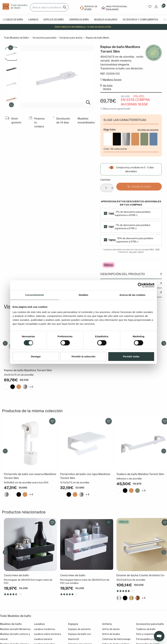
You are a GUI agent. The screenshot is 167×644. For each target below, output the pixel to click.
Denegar (36, 356)
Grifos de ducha (111, 629)
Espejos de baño (54, 20)
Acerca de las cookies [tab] (133, 295)
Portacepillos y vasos (148, 639)
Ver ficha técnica (108, 87)
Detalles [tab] (83, 295)
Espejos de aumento (80, 629)
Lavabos (33, 20)
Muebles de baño (13, 20)
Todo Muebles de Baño (16, 38)
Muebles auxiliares (106, 20)
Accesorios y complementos (140, 20)
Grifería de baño (79, 20)
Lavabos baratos (43, 639)
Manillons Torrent (112, 80)
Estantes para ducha (71, 38)
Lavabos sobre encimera (48, 634)
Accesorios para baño (45, 38)
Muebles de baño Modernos (15, 629)
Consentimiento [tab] (35, 295)
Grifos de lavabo (111, 634)
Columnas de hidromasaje (116, 639)
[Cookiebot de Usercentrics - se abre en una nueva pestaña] (140, 285)
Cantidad (105, 180)
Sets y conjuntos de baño (150, 634)
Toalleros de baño (146, 629)
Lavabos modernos (45, 629)
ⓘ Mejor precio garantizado (115, 109)
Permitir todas (131, 356)
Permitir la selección (83, 356)
